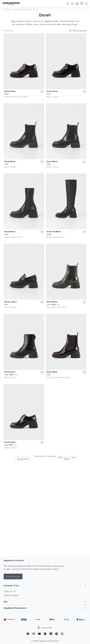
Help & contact (11, 595)
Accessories (23, 459)
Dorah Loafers (11, 302)
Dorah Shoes (10, 91)
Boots (67, 459)
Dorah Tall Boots (54, 232)
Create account (13, 576)
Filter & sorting (78, 31)
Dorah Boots (10, 161)
